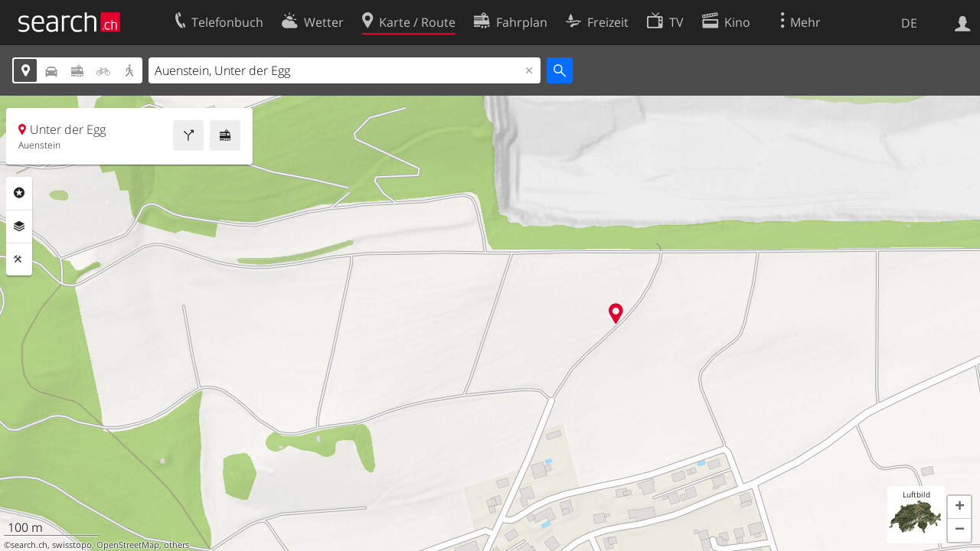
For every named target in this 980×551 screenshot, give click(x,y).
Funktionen (19, 259)
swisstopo (72, 545)
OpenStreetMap (128, 545)
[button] (959, 507)
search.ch (29, 545)
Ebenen (19, 227)
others (176, 545)
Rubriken (19, 193)
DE (909, 23)
